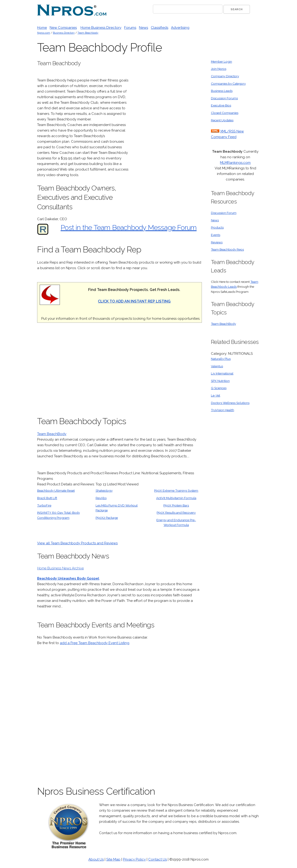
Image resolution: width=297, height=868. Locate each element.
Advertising (180, 28)
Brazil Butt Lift (47, 498)
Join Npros (219, 69)
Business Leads (222, 91)
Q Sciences (219, 388)
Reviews (217, 242)
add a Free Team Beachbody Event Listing (95, 643)
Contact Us (158, 859)
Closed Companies (225, 113)
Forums (130, 28)
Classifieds (160, 28)
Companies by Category (228, 84)
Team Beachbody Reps (227, 249)
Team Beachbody (88, 33)
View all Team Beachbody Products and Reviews (77, 543)
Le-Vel (216, 395)
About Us (96, 859)
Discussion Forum (224, 213)
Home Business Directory (101, 28)
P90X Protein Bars (176, 505)
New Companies (63, 28)
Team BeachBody (52, 434)
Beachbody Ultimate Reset (56, 490)
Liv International (222, 373)
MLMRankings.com (235, 163)
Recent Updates (222, 120)
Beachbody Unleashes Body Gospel (68, 578)
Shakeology (104, 490)
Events (216, 235)
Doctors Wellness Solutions (230, 403)
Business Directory (64, 33)
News (144, 28)
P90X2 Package (107, 518)
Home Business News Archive (60, 568)
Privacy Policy (134, 859)
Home (42, 28)
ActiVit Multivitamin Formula (176, 498)
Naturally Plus (221, 359)
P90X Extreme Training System (176, 490)
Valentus (217, 366)
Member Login (221, 61)
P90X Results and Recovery (176, 513)
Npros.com (44, 33)
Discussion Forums (224, 98)
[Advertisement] (167, 129)
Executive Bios (221, 105)
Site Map (113, 859)
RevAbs (101, 498)
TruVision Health (223, 410)
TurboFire (44, 505)
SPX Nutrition (220, 381)
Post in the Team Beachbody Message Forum (129, 227)
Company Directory (225, 76)
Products (217, 227)
